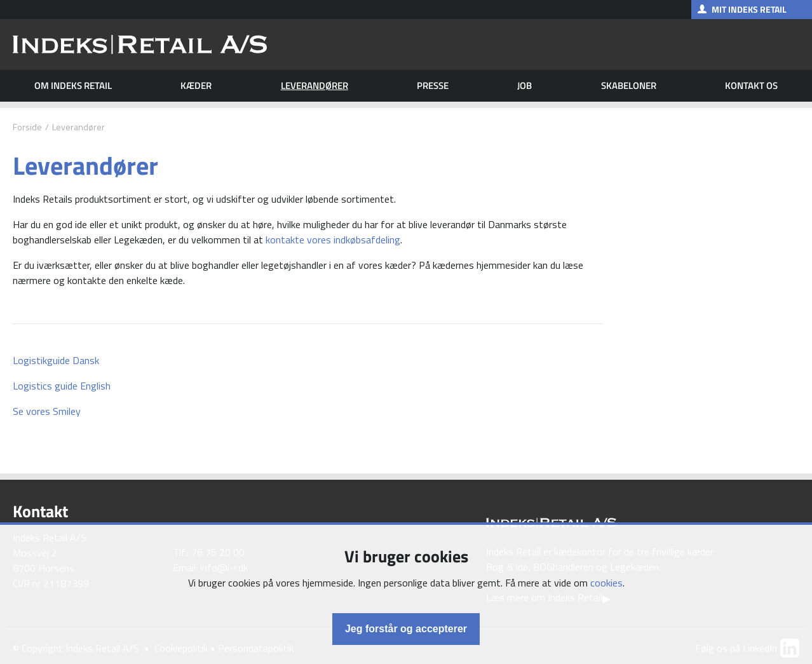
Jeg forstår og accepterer (406, 629)
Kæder (196, 86)
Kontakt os (751, 86)
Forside (27, 127)
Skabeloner (629, 86)
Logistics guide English (62, 386)
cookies (606, 583)
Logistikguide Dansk (56, 360)
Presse (433, 86)
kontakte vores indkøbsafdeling (333, 240)
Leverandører (315, 86)
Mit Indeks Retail (749, 9)
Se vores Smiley (47, 411)
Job (524, 86)
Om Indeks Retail (73, 86)
